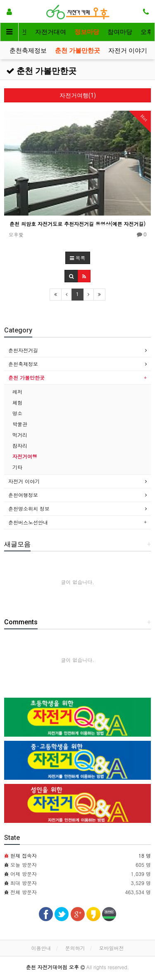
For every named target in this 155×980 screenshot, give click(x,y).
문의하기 (75, 948)
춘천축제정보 (28, 51)
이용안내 (41, 948)
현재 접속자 (24, 855)
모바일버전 (112, 948)
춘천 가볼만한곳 (77, 51)
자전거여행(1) (78, 95)
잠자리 (20, 445)
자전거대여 (51, 32)
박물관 (20, 424)
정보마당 (87, 32)
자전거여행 (25, 456)
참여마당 (120, 32)
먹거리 (20, 435)
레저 (17, 392)
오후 (147, 32)
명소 (17, 413)
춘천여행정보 (23, 495)
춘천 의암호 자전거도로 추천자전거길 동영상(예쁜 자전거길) (77, 224)
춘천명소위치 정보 (29, 508)
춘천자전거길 (23, 350)
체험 (17, 402)
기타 (17, 467)
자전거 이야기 (128, 51)
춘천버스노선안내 (28, 522)
